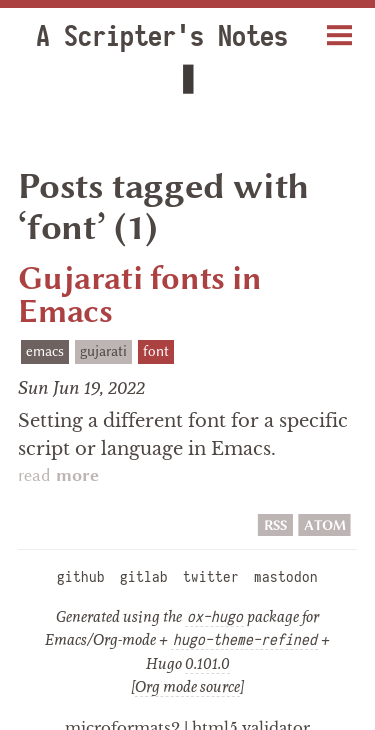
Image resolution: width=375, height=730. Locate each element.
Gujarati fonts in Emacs (139, 253)
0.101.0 (207, 622)
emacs (45, 309)
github (81, 535)
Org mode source (187, 645)
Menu (340, 27)
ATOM (324, 483)
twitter (211, 535)
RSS (275, 483)
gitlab (144, 535)
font (156, 309)
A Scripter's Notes (146, 36)
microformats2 (122, 685)
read (58, 434)
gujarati (103, 309)
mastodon (286, 535)
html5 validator (251, 685)
